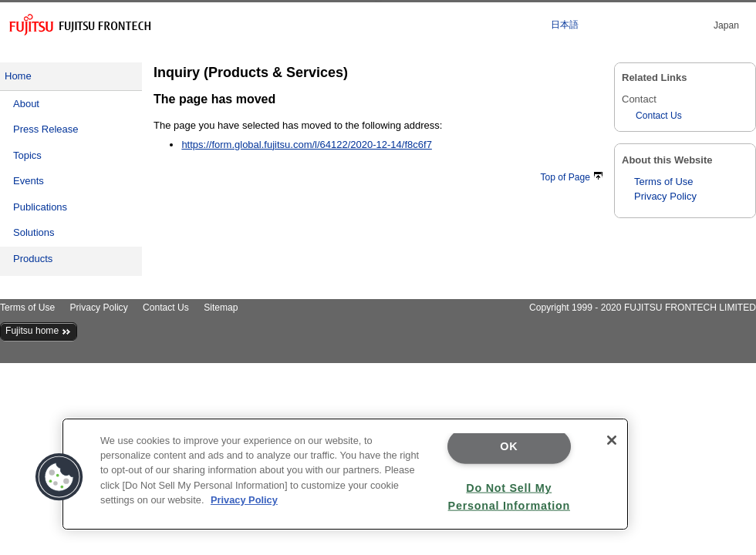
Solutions (34, 232)
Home (18, 76)
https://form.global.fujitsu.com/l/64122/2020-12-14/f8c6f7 (306, 145)
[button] (59, 477)
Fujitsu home (39, 331)
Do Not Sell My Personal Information (509, 496)
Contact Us (659, 116)
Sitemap (221, 308)
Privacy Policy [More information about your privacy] (244, 500)
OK (509, 446)
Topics (27, 155)
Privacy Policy (665, 196)
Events (29, 181)
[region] (345, 474)
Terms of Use (664, 182)
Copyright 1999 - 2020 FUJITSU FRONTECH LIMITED (643, 308)
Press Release (46, 129)
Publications (40, 207)
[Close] (612, 440)
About (26, 104)
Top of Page (572, 177)
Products (33, 259)
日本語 (565, 25)
